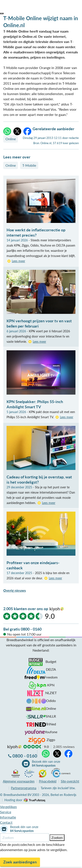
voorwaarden (19, 781)
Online (11, 139)
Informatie (8, 817)
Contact (6, 822)
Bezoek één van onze (46, 764)
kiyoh (57, 609)
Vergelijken (8, 807)
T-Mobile (29, 165)
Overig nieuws (15, 590)
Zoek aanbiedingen (20, 862)
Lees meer (18, 261)
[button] (2, 13)
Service (6, 812)
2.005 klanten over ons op (26, 609)
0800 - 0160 (25, 756)
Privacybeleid (48, 781)
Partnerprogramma (24, 788)
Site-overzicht (70, 781)
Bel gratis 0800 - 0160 (22, 629)
